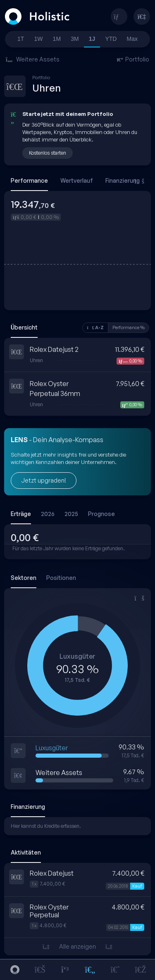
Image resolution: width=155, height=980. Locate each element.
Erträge (21, 514)
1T (21, 39)
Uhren (36, 360)
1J (92, 39)
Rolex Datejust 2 (54, 349)
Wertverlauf (77, 180)
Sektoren (24, 578)
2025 (71, 514)
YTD (111, 39)
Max (132, 39)
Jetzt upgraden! (44, 480)
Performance (29, 180)
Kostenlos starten (48, 153)
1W (39, 39)
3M (75, 39)
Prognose (101, 514)
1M (57, 39)
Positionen (61, 578)
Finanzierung (123, 180)
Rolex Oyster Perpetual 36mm (55, 389)
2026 (48, 514)
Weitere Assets (33, 59)
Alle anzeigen (77, 946)
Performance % (129, 327)
